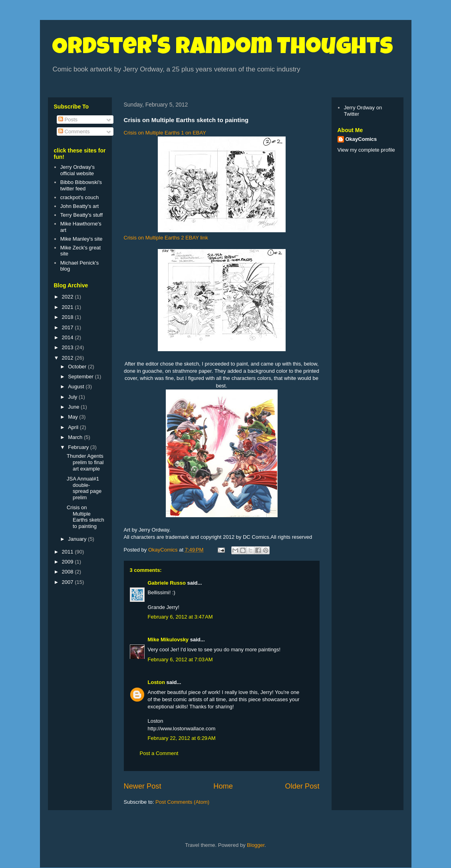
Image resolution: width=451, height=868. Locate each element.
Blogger (256, 845)
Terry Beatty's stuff (81, 215)
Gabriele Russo (167, 583)
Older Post (302, 786)
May (74, 417)
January (78, 539)
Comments (74, 131)
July (73, 397)
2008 (69, 572)
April (74, 427)
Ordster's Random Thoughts (223, 49)
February (79, 447)
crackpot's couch (79, 197)
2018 (69, 317)
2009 (69, 562)
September (81, 377)
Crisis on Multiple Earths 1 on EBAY (165, 133)
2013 (69, 347)
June (74, 407)
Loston (156, 682)
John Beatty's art (79, 206)
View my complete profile (366, 150)
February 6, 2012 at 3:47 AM (180, 617)
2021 (69, 307)
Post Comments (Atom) (182, 802)
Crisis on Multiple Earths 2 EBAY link (166, 238)
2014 (69, 337)
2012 (69, 358)
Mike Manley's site (81, 239)
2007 (69, 582)
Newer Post (143, 786)
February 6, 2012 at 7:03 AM (180, 659)
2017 (69, 327)
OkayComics (361, 139)
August (77, 387)
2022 (69, 297)
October (78, 367)
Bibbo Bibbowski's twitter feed (81, 185)
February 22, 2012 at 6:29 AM (182, 738)
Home (223, 786)
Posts (68, 120)
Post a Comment (159, 753)
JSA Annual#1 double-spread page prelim (84, 488)
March (76, 437)
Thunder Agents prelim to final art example (85, 462)
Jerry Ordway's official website (77, 170)
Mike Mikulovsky (168, 640)
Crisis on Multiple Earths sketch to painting (85, 517)
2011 (69, 552)
